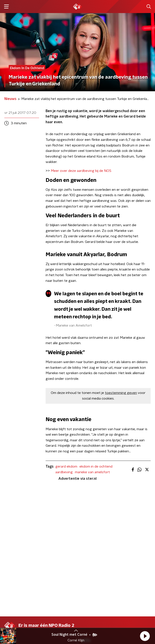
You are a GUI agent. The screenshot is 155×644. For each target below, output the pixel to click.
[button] (145, 636)
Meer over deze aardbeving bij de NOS (81, 171)
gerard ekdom (66, 466)
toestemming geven (121, 393)
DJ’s (8, 521)
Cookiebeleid (14, 622)
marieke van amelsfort (92, 472)
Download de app (96, 530)
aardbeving (64, 472)
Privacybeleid (55, 610)
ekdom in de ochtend (96, 466)
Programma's (15, 530)
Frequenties (14, 538)
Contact (88, 521)
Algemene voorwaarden (23, 610)
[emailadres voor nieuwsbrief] (77, 580)
